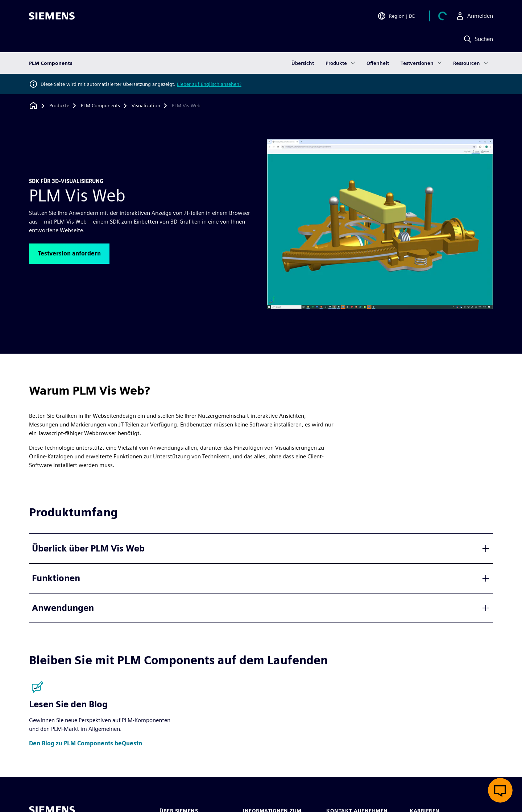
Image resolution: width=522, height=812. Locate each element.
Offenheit (378, 63)
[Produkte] (59, 106)
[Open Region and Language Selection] (396, 16)
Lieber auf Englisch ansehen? (209, 84)
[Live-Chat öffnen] (500, 790)
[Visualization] (146, 106)
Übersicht (303, 63)
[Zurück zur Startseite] (33, 106)
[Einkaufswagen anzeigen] (443, 16)
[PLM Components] (100, 106)
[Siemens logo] (52, 16)
